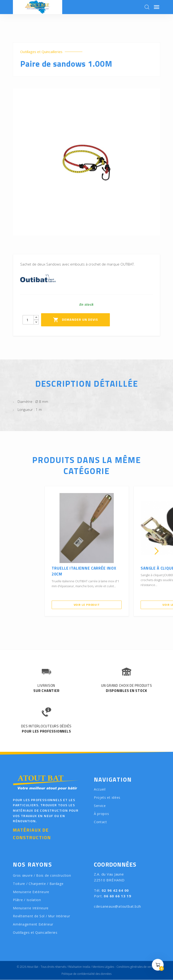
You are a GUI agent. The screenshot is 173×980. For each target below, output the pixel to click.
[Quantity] (28, 320)
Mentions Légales (103, 967)
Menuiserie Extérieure (31, 892)
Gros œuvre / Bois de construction (42, 876)
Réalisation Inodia (79, 967)
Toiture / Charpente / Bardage (38, 884)
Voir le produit (87, 605)
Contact (100, 822)
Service (100, 806)
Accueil (100, 789)
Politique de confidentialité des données (86, 974)
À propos (102, 814)
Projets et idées (107, 797)
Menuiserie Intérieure (31, 908)
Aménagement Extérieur (33, 924)
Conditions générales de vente (136, 967)
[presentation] (16, 551)
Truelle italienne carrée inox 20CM (85, 571)
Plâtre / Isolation (27, 900)
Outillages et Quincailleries (42, 52)
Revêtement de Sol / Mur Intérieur (41, 916)
